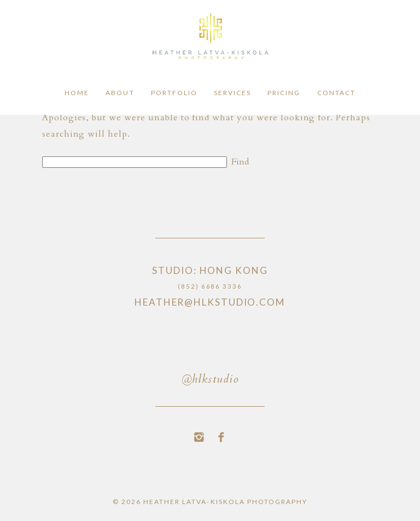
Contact (336, 93)
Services (232, 93)
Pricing (284, 93)
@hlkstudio (210, 380)
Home (77, 93)
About (120, 93)
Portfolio (174, 93)
